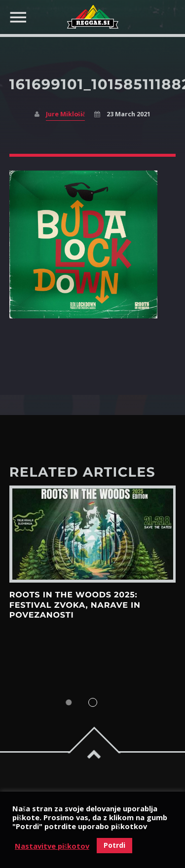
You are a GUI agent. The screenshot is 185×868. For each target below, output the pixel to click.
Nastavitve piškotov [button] (52, 846)
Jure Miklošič (65, 114)
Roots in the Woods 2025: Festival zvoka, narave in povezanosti (75, 605)
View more (93, 534)
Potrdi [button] (114, 845)
